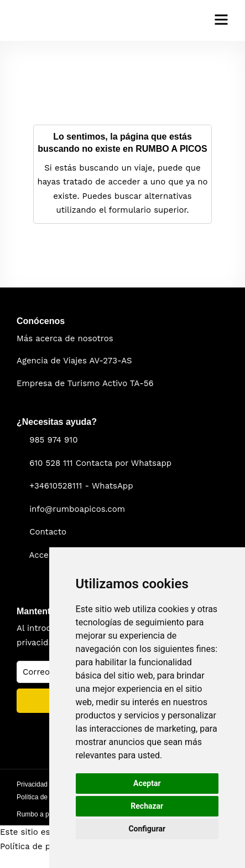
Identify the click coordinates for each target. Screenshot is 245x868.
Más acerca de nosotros (65, 338)
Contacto (48, 532)
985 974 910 (53, 440)
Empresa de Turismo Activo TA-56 (85, 383)
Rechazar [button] (147, 806)
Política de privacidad (43, 846)
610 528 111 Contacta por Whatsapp (100, 463)
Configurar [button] (147, 829)
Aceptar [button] (147, 783)
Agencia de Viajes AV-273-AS (74, 361)
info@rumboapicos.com (77, 509)
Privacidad (32, 784)
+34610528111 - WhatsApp (81, 486)
